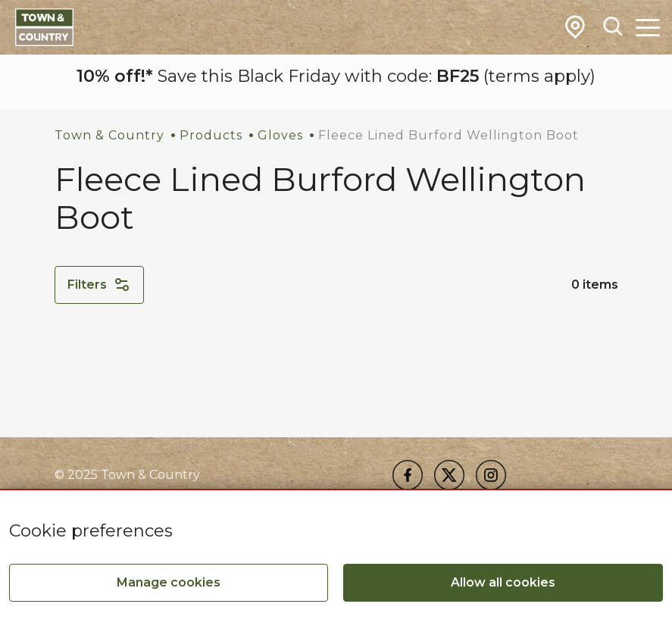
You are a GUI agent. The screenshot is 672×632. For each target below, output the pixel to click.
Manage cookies (169, 582)
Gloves (280, 135)
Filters (99, 285)
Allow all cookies (503, 582)
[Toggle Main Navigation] (648, 27)
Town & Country (109, 135)
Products (211, 135)
